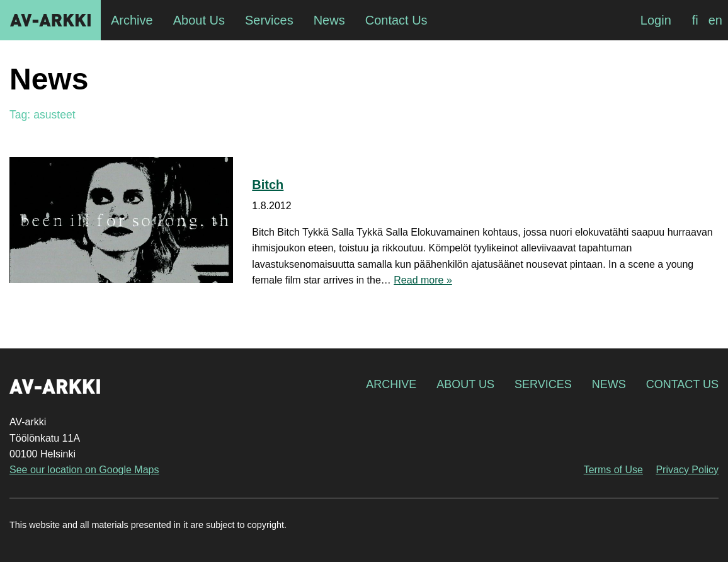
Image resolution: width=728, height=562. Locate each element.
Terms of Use (613, 470)
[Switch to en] (715, 20)
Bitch (268, 185)
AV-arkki (50, 20)
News (609, 384)
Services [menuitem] (269, 20)
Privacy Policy (687, 470)
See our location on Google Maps (84, 470)
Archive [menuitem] (132, 20)
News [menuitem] (329, 20)
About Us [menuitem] (199, 20)
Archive (391, 384)
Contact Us (682, 384)
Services (543, 384)
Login (656, 20)
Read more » (423, 280)
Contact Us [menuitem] (396, 20)
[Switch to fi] (695, 20)
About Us (465, 384)
